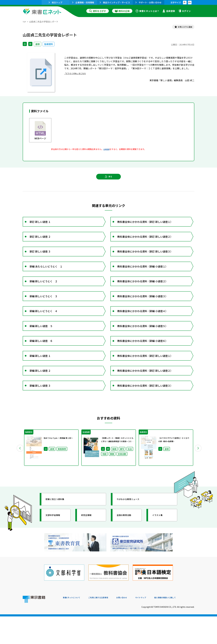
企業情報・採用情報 (83, 2)
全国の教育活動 (127, 548)
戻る (108, 180)
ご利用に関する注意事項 (104, 625)
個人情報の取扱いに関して (181, 625)
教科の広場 (122, 11)
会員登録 (169, 11)
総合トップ (55, 2)
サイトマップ (153, 625)
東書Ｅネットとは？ (147, 11)
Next (198, 480)
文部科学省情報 (56, 548)
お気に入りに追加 (182, 27)
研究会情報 (89, 548)
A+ (190, 2)
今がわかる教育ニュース (132, 532)
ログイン (184, 11)
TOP (25, 22)
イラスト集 (160, 548)
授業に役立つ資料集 (58, 532)
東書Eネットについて (73, 625)
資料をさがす (98, 11)
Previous (19, 480)
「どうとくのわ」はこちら (77, 74)
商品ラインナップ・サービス (115, 2)
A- (185, 2)
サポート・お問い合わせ (148, 2)
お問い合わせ (131, 625)
